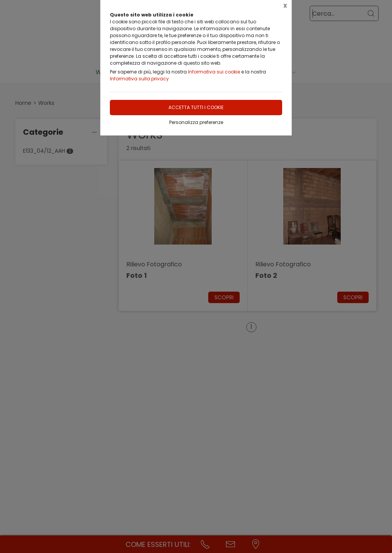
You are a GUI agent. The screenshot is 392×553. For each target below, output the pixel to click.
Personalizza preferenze (196, 122)
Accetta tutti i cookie (196, 107)
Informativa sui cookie (214, 72)
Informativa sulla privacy (139, 79)
